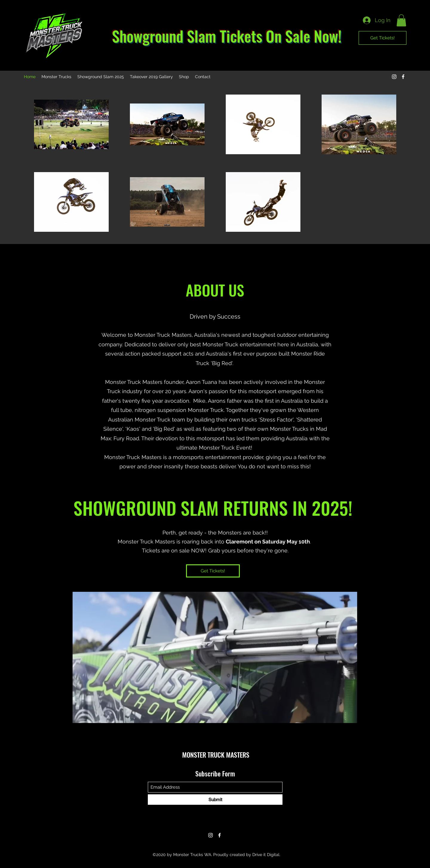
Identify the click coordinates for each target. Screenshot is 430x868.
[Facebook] (403, 77)
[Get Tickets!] (383, 38)
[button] (401, 20)
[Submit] (215, 800)
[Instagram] (394, 77)
